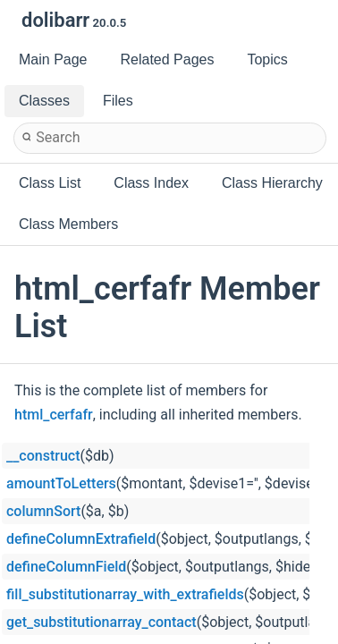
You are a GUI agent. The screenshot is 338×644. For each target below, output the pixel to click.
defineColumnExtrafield (81, 539)
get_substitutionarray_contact (101, 622)
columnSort (43, 511)
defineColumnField (66, 567)
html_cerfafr (54, 415)
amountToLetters (61, 483)
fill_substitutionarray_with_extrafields (125, 594)
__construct (43, 456)
